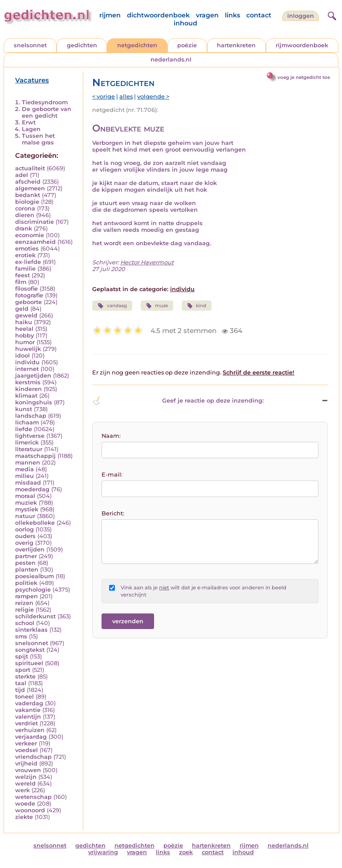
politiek (26, 583)
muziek (26, 503)
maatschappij (35, 456)
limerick (27, 442)
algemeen (30, 188)
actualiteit (30, 168)
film (21, 282)
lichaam (27, 422)
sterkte (25, 677)
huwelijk (28, 349)
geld (22, 309)
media (24, 469)
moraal (25, 496)
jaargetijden (33, 376)
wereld (25, 784)
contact (259, 15)
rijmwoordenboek (302, 45)
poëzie (187, 45)
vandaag (112, 306)
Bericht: (113, 513)
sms (21, 636)
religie (24, 610)
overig (24, 543)
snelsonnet (30, 45)
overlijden (30, 549)
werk (22, 790)
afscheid (28, 182)
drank (24, 228)
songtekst (30, 650)
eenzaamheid (35, 242)
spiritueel (29, 663)
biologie (27, 202)
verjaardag (31, 737)
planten (27, 570)
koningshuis (34, 402)
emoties (27, 249)
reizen (24, 603)
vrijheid (26, 763)
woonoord (30, 810)
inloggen (301, 16)
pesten (25, 563)
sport (23, 670)
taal (21, 683)
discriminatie (35, 222)
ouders (25, 536)
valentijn (28, 717)
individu (27, 362)
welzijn (26, 777)
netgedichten (137, 45)
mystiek (27, 509)
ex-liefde (28, 262)
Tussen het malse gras (38, 139)
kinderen (28, 389)
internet (27, 369)
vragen (207, 15)
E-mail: (112, 475)
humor (25, 342)
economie (30, 235)
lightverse (30, 436)
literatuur (29, 449)
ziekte (24, 817)
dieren (25, 215)
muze (157, 306)
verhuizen (30, 730)
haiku (24, 322)
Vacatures (32, 80)
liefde (24, 429)
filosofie (26, 289)
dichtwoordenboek (158, 15)
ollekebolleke (35, 523)
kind (197, 306)
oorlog (24, 529)
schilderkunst (35, 616)
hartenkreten (236, 45)
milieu (24, 476)
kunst (24, 409)
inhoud (185, 23)
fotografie (29, 295)
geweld (26, 315)
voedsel (26, 750)
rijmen (110, 15)
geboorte (28, 302)
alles (126, 97)
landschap (31, 416)
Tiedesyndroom (45, 102)
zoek (186, 852)
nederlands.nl (171, 60)
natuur (25, 516)
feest (22, 275)
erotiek (25, 255)
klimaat (26, 396)
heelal (24, 329)
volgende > (153, 97)
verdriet (26, 723)
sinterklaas (31, 630)
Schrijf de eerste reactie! (259, 372)
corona (25, 208)
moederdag (32, 489)
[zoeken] (331, 15)
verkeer (26, 743)
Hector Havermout (147, 262)
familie (25, 269)
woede (25, 804)
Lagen (31, 129)
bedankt (28, 195)
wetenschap (33, 797)
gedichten (82, 45)
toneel (24, 697)
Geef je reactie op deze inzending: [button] (178, 401)
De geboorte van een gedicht (47, 112)
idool (22, 356)
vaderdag (29, 703)
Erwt (29, 122)
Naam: (111, 436)
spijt (22, 656)
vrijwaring (103, 852)
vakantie (28, 710)
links (232, 15)
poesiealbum (35, 576)
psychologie (33, 590)
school (25, 623)
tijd (20, 690)
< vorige (104, 97)
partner (26, 556)
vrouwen (28, 770)
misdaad (28, 483)
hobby (24, 335)
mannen (28, 463)
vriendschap (33, 757)
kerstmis (28, 382)
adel (22, 175)
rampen (26, 596)
